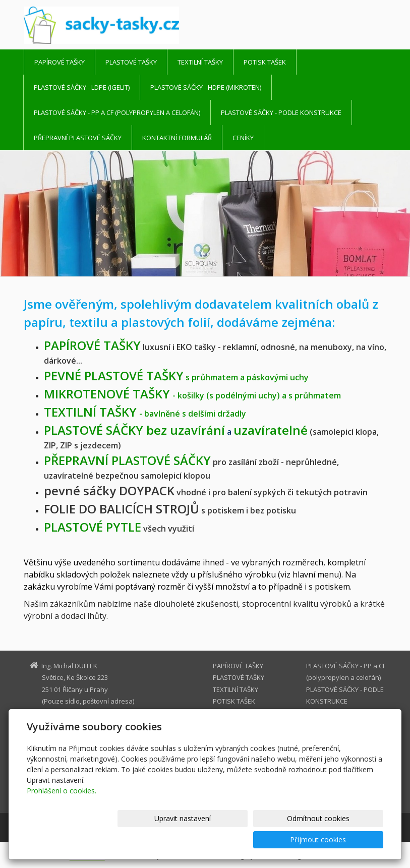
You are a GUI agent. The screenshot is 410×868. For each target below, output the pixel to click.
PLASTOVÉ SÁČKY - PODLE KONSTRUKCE (281, 112)
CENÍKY (243, 138)
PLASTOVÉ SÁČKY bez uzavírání (134, 430)
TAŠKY (92, 345)
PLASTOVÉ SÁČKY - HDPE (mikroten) (206, 87)
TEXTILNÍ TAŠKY (200, 62)
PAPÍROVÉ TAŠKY (60, 62)
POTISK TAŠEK (265, 62)
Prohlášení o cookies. (62, 812)
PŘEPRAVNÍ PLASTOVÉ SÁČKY (78, 138)
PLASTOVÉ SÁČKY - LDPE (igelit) (82, 87)
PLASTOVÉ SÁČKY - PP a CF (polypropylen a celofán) (117, 112)
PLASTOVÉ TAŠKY (131, 62)
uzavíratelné (271, 430)
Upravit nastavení (180, 840)
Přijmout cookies (345, 840)
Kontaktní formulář (177, 138)
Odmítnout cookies (262, 840)
